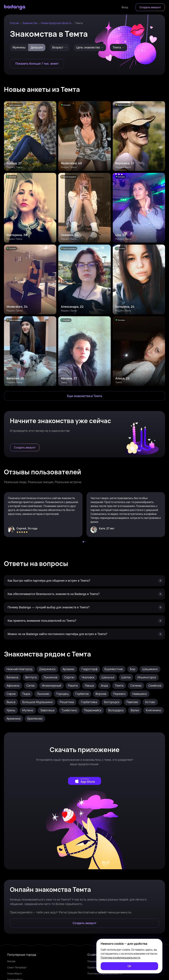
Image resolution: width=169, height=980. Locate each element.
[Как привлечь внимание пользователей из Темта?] (84, 621)
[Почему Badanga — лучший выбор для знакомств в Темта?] (84, 607)
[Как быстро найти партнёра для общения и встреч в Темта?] (84, 581)
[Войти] (125, 7)
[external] (84, 781)
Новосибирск (15, 973)
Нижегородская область (56, 23)
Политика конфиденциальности (105, 973)
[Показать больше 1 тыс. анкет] (37, 64)
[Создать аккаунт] (150, 7)
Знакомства (30, 23)
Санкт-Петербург (17, 967)
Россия (14, 23)
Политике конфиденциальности (120, 958)
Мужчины (19, 47)
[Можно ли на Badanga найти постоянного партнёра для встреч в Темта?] (84, 634)
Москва (11, 961)
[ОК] (129, 966)
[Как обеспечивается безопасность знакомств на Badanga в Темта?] (84, 594)
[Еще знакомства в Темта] (84, 396)
